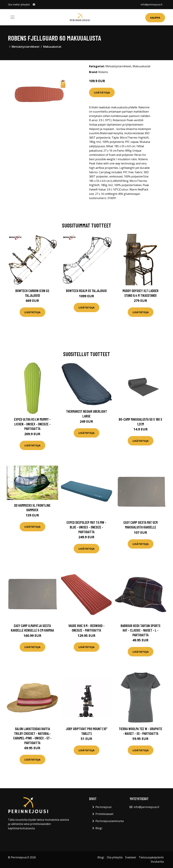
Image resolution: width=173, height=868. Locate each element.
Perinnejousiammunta (110, 821)
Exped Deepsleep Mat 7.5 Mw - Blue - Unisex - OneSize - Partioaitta (86, 527)
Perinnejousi (103, 807)
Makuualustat (52, 47)
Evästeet (131, 857)
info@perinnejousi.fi (152, 4)
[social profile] (34, 5)
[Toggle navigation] (13, 17)
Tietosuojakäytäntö (151, 857)
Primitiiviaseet (104, 814)
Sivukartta (157, 862)
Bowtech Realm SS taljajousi (86, 291)
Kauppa (155, 18)
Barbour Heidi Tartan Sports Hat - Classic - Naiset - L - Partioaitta (140, 630)
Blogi (99, 828)
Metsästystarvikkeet (26, 47)
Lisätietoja (102, 92)
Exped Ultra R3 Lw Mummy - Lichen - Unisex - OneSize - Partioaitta (32, 424)
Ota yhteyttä (115, 857)
